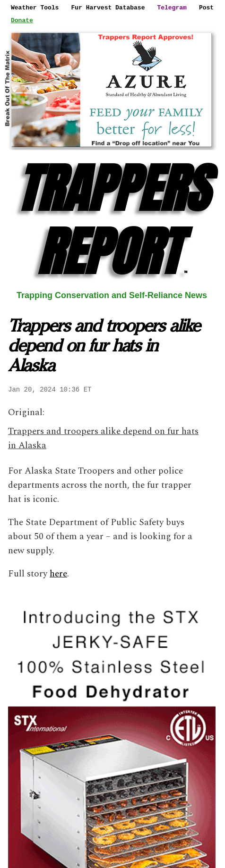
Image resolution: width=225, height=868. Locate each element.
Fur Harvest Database (108, 8)
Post (206, 8)
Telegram (172, 8)
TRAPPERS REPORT (112, 220)
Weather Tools (35, 8)
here (58, 574)
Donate (22, 20)
